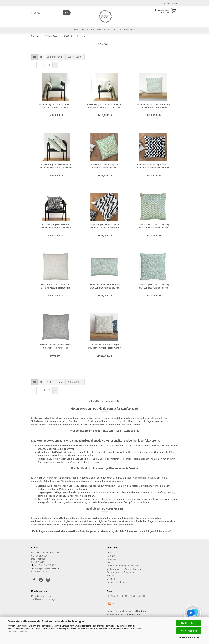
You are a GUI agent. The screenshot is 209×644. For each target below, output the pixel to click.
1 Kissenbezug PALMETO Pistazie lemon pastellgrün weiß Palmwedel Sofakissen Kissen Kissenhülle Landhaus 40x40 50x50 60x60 (56, 166)
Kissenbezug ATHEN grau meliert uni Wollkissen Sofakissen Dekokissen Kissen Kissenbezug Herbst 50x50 (56, 346)
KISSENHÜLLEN (81, 30)
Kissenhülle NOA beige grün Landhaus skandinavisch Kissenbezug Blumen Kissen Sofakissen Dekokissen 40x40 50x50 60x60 (104, 166)
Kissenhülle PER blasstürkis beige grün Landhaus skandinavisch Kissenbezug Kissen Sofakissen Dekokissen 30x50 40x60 (104, 286)
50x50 (55, 418)
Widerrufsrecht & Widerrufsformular (124, 569)
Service (110, 576)
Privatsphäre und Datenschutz (122, 572)
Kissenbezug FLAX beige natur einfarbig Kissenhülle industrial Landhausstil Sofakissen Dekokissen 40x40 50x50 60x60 (56, 286)
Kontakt (111, 556)
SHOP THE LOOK (128, 30)
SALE (115, 30)
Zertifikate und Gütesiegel (44, 599)
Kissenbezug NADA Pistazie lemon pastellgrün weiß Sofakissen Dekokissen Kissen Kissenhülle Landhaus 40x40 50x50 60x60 (153, 106)
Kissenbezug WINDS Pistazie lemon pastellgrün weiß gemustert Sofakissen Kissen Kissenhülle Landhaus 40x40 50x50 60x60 (56, 106)
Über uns (111, 553)
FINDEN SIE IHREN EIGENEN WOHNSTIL (128, 596)
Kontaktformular (39, 572)
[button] (35, 57)
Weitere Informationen (189, 637)
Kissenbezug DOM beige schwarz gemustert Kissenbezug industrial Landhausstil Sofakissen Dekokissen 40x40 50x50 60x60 (153, 166)
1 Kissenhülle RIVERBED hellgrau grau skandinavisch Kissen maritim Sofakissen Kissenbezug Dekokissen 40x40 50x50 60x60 (104, 346)
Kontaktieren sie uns (41, 596)
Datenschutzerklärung (18, 632)
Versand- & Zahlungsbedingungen (123, 566)
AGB (109, 562)
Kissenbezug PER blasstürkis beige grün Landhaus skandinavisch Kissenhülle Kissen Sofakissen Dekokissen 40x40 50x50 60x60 (153, 286)
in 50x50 (145, 478)
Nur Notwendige (189, 631)
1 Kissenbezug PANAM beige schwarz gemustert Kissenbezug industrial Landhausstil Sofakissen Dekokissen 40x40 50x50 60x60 (56, 226)
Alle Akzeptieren (189, 623)
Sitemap (111, 579)
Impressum (112, 559)
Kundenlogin (171, 3)
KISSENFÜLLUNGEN (100, 30)
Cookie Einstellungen (117, 582)
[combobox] (55, 57)
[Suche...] (67, 13)
